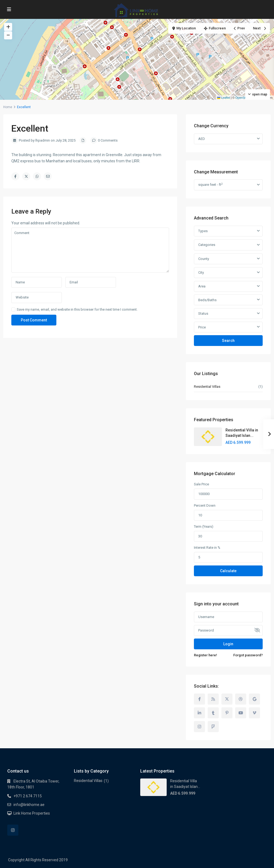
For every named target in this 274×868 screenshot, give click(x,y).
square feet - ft (210, 185)
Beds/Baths (207, 300)
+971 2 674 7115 (28, 796)
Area (202, 286)
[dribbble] (241, 699)
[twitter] (227, 699)
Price (202, 327)
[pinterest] (227, 713)
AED (202, 139)
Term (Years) (204, 526)
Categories (207, 245)
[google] (254, 699)
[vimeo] (254, 713)
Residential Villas (207, 387)
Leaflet (224, 98)
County (204, 259)
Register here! (206, 655)
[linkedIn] (199, 713)
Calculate (228, 571)
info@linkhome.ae (29, 805)
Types (203, 231)
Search (228, 341)
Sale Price (201, 484)
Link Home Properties (32, 813)
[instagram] (199, 727)
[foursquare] (213, 727)
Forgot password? (248, 655)
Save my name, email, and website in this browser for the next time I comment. (77, 309)
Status (203, 313)
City (201, 272)
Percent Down (205, 505)
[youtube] (241, 713)
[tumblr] (213, 713)
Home (8, 107)
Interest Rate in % (207, 548)
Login (228, 644)
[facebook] (199, 699)
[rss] (213, 699)
